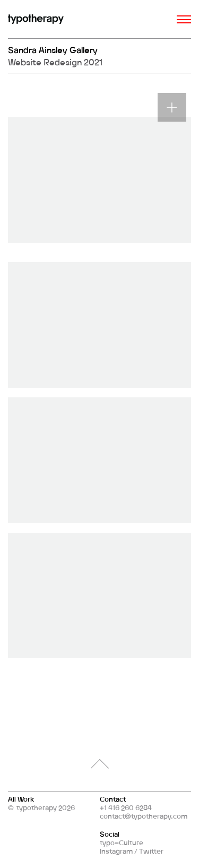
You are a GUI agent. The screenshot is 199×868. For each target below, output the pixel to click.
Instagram (116, 851)
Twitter (151, 851)
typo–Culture (122, 843)
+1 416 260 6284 (126, 807)
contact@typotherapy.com (144, 816)
